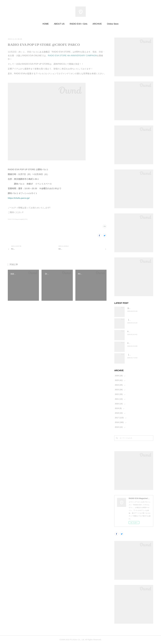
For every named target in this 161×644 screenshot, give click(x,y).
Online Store (113, 24)
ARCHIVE (97, 24)
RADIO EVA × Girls (78, 24)
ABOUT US (59, 24)
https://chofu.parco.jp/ (19, 198)
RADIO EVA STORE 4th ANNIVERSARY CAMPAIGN (72, 56)
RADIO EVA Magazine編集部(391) (18, 219)
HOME (46, 24)
